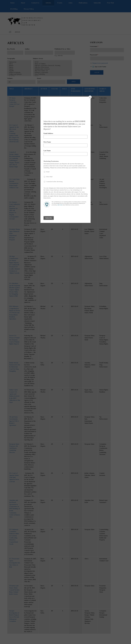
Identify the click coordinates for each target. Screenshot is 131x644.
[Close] (90, 97)
